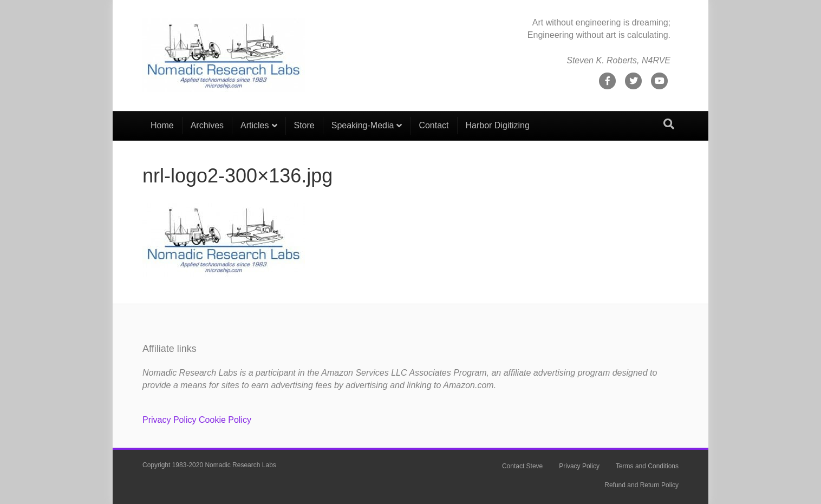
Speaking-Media (363, 125)
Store (304, 125)
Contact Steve (522, 466)
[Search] (669, 124)
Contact (434, 125)
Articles (255, 125)
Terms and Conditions (647, 466)
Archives (207, 125)
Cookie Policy (225, 420)
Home (162, 125)
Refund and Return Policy (641, 485)
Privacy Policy (170, 420)
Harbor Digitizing (498, 125)
